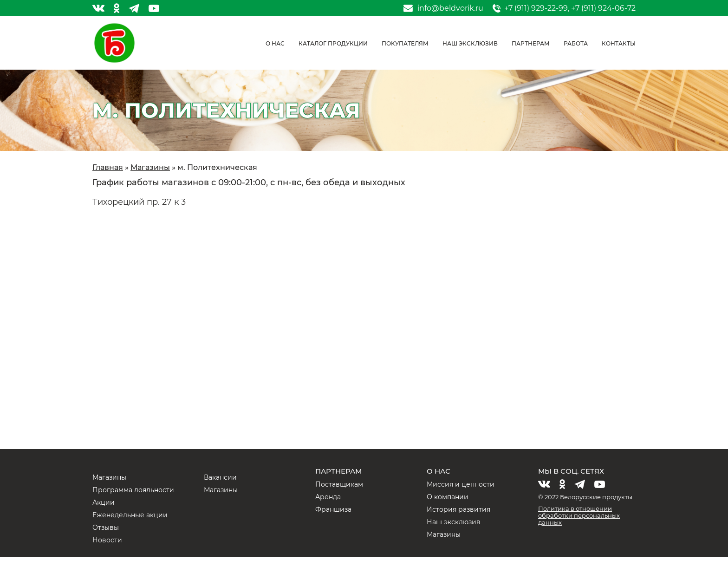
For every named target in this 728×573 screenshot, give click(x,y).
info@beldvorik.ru (450, 8)
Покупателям (405, 43)
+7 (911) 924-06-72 (603, 8)
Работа (576, 43)
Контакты (619, 43)
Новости (107, 540)
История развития (458, 509)
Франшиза (333, 509)
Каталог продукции (333, 43)
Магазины (109, 477)
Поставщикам (339, 484)
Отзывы (106, 527)
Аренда (328, 497)
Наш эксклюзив (470, 43)
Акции (104, 502)
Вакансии (220, 477)
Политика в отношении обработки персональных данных (579, 515)
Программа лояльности (133, 490)
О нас (275, 43)
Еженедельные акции (130, 515)
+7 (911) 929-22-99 (536, 8)
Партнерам (531, 43)
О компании (448, 497)
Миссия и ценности (461, 484)
